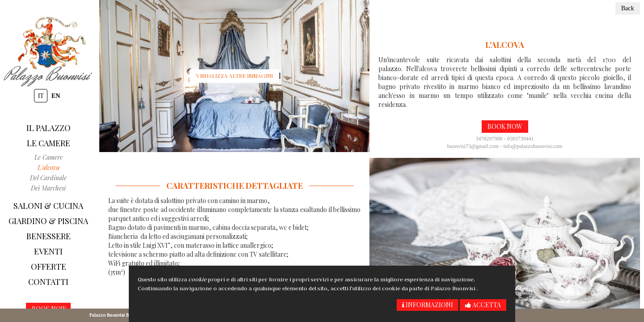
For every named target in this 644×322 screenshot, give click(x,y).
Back (628, 8)
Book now (505, 126)
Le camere (49, 143)
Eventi (48, 251)
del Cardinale (48, 178)
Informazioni (428, 305)
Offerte (49, 267)
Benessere (49, 236)
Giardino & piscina (48, 221)
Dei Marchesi (48, 188)
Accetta (483, 305)
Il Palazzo (49, 128)
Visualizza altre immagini (235, 76)
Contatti (48, 282)
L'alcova (49, 167)
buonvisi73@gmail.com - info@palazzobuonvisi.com (505, 146)
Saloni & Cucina (48, 206)
